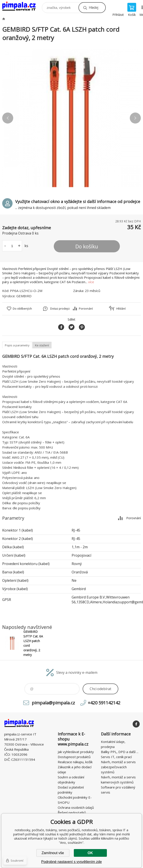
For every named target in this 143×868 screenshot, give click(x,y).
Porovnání (86, 308)
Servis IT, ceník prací (116, 757)
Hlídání (121, 308)
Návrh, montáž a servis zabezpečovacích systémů (118, 767)
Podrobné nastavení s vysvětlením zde (71, 862)
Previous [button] (8, 118)
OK (90, 853)
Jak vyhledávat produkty (76, 752)
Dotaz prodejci (60, 308)
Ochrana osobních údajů (76, 807)
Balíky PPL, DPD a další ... (120, 752)
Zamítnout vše (53, 853)
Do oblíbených (22, 308)
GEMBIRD (24, 296)
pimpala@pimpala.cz (53, 703)
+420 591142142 (104, 703)
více (91, 282)
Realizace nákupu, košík (75, 762)
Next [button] (135, 118)
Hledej (93, 7)
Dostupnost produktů (74, 757)
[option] (71, 118)
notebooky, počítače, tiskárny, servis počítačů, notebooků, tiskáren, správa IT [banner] (22, 6)
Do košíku (87, 246)
